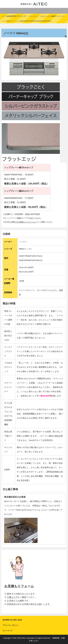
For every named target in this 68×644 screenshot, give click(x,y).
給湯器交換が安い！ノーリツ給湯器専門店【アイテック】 (34, 4)
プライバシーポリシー (11, 625)
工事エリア (12, 597)
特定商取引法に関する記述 (12, 620)
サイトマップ (7, 631)
